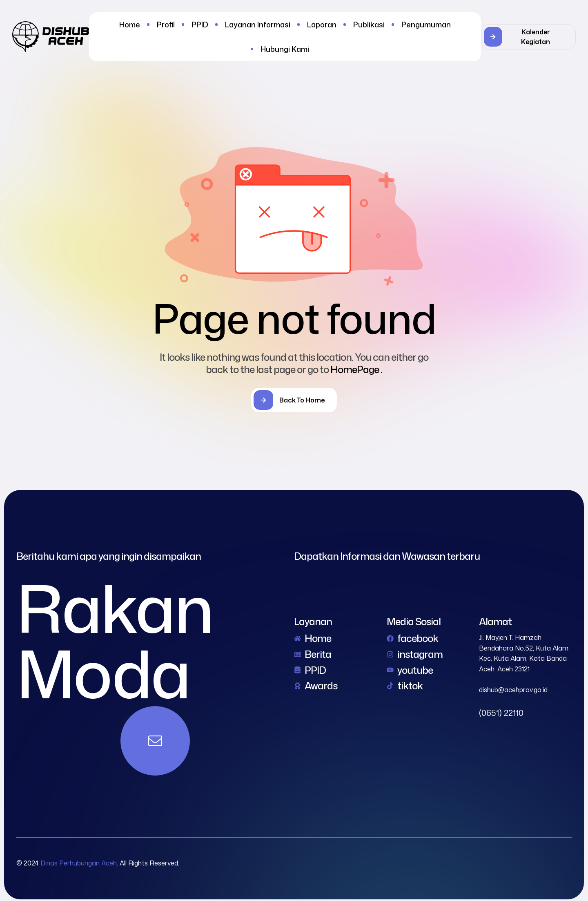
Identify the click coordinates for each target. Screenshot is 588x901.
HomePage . (356, 369)
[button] (528, 37)
